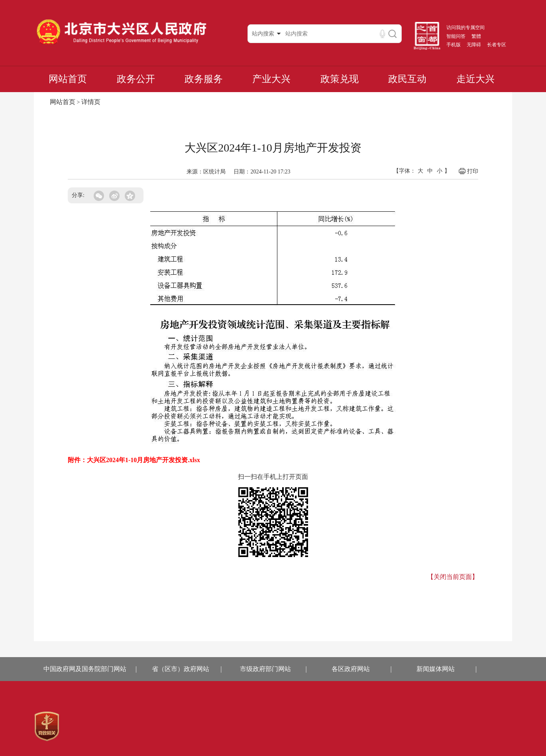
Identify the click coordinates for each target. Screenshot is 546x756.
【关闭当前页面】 (453, 577)
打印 (468, 171)
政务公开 (136, 79)
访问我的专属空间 (465, 28)
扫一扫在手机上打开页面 (273, 477)
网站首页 (68, 79)
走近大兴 (475, 79)
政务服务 (204, 79)
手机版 (454, 45)
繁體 (476, 36)
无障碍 (474, 45)
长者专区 (497, 45)
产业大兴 (271, 79)
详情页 (91, 102)
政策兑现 (340, 79)
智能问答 (456, 36)
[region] (47, 726)
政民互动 (407, 79)
